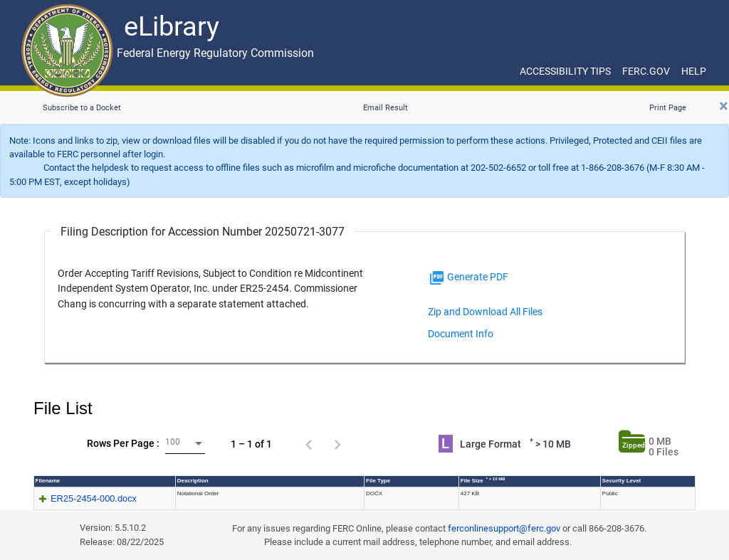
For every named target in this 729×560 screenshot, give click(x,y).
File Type (378, 481)
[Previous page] (309, 444)
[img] (437, 278)
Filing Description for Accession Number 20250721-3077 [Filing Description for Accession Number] (203, 232)
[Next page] (337, 444)
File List (63, 408)
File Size (483, 480)
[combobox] (185, 444)
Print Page (668, 108)
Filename (48, 481)
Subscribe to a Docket (82, 108)
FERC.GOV (646, 71)
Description (193, 481)
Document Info (461, 334)
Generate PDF (468, 278)
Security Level (622, 481)
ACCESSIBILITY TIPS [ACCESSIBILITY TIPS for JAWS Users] (565, 71)
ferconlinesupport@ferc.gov (504, 528)
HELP (694, 71)
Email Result (386, 108)
